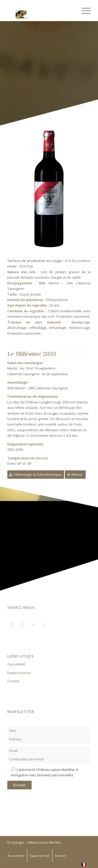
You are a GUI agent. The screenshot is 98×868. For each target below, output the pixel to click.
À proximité (16, 664)
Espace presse (19, 673)
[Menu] (83, 10)
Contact (13, 681)
